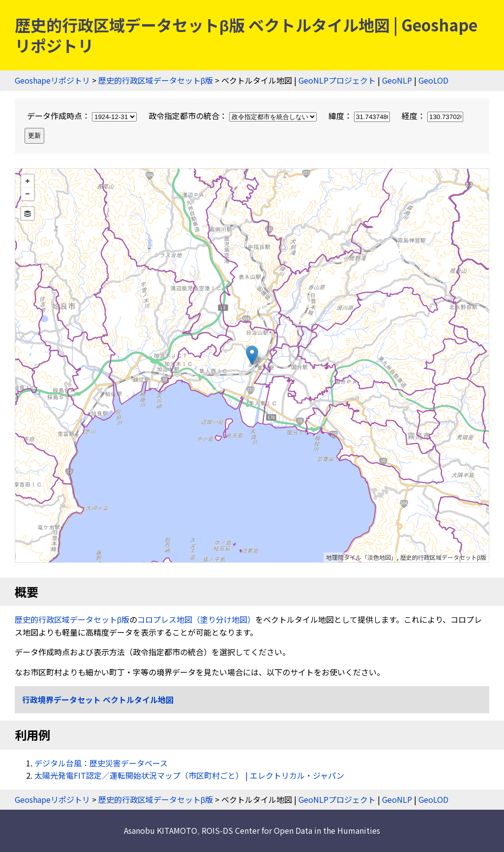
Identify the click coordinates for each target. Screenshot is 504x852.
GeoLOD (433, 80)
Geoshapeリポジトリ (52, 80)
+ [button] (28, 181)
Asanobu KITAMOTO (161, 830)
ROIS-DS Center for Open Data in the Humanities (291, 830)
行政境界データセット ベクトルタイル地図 (98, 700)
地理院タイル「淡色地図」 (361, 557)
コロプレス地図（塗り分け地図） (196, 619)
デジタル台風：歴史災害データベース (101, 763)
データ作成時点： (83, 116)
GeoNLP (397, 80)
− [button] (28, 194)
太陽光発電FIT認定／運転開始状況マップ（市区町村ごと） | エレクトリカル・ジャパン (189, 775)
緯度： (360, 116)
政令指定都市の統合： (234, 116)
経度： (432, 116)
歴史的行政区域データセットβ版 (156, 80)
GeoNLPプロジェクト (337, 80)
